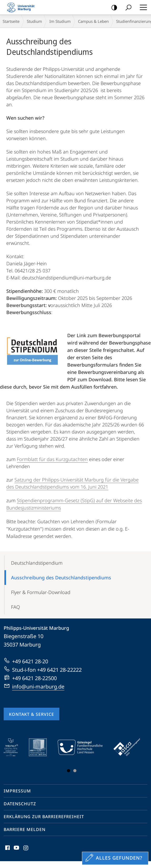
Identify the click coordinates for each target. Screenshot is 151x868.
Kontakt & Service (32, 714)
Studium (34, 21)
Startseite (11, 21)
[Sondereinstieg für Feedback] (115, 858)
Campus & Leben (93, 21)
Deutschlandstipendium (37, 563)
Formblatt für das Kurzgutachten (52, 459)
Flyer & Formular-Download (41, 592)
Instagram (26, 849)
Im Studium (60, 21)
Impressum (17, 791)
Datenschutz (20, 804)
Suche (127, 8)
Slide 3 (75, 771)
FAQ (15, 607)
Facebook (7, 849)
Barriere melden (25, 829)
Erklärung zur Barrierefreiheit (44, 817)
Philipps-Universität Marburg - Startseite (22, 7)
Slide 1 (69, 771)
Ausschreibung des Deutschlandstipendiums (61, 578)
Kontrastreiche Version (113, 8)
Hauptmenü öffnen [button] (142, 7)
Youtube (16, 849)
